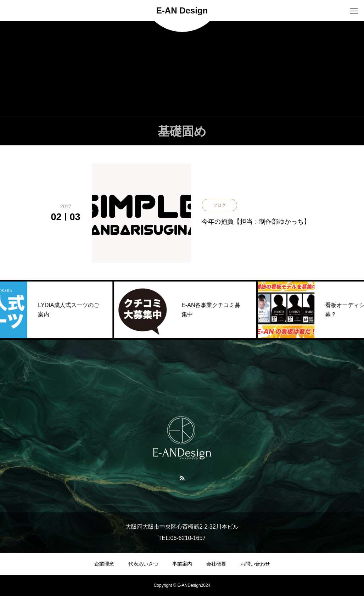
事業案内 (182, 564)
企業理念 (104, 564)
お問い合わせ (255, 564)
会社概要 (216, 564)
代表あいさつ (143, 564)
